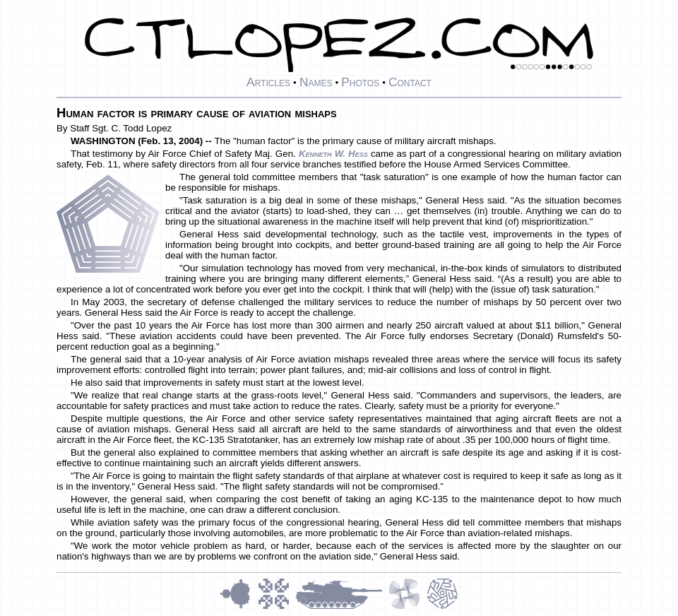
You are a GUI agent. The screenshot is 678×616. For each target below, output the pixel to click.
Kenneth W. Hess (333, 154)
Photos (360, 82)
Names (316, 82)
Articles (268, 82)
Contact (410, 82)
